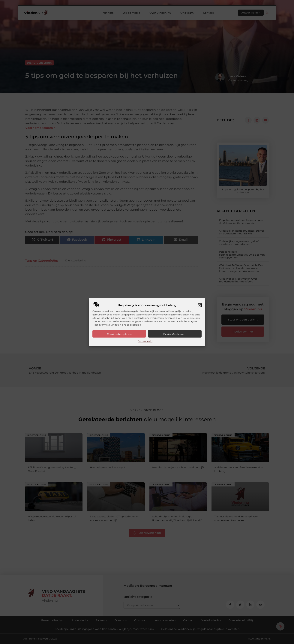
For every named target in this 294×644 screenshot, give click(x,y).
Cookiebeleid (145, 341)
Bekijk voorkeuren (175, 334)
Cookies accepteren (119, 334)
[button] (200, 305)
